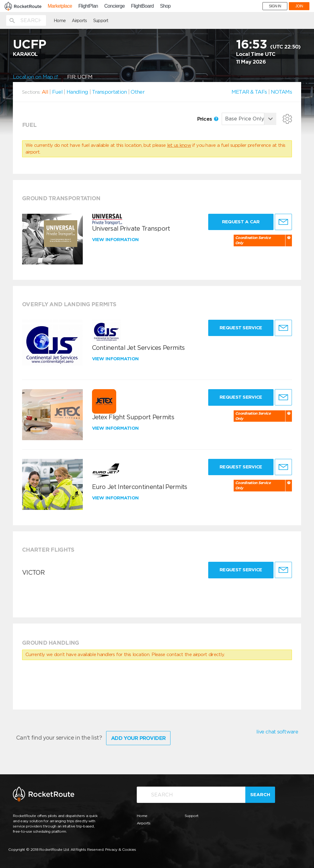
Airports (79, 21)
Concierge (115, 6)
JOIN (299, 6)
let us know (179, 145)
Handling (77, 92)
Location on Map (35, 77)
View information (116, 240)
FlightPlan (88, 6)
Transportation (109, 92)
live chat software (277, 732)
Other (138, 92)
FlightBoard (142, 6)
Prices (208, 119)
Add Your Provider (138, 738)
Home (60, 21)
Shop (165, 6)
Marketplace (60, 6)
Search (260, 795)
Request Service (241, 328)
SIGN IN (275, 6)
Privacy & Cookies (121, 849)
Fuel (57, 92)
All (45, 92)
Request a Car (241, 222)
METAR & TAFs (249, 92)
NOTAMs (281, 92)
